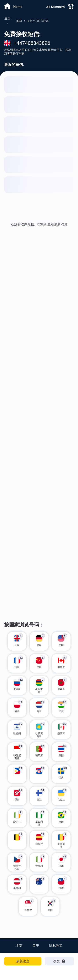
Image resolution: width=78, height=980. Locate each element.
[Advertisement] (39, 298)
